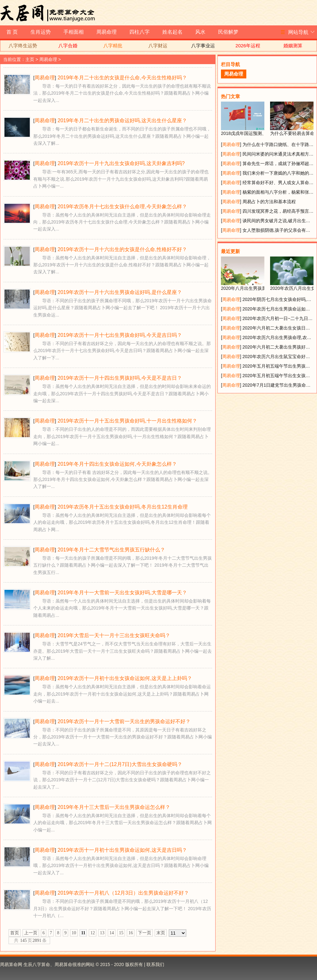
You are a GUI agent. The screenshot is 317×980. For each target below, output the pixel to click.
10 (74, 933)
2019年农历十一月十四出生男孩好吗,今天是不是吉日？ (120, 378)
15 (121, 933)
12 (93, 933)
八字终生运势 (23, 46)
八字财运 (158, 46)
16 (131, 933)
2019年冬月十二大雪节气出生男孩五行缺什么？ (112, 550)
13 (102, 933)
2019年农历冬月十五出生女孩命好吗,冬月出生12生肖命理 (123, 507)
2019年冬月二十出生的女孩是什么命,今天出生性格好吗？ (122, 78)
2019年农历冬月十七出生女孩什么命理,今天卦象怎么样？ (122, 207)
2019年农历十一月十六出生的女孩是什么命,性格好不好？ (122, 249)
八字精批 (113, 46)
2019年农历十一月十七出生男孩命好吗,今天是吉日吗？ (120, 335)
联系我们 (155, 964)
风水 (200, 32)
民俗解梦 (228, 32)
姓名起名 (172, 32)
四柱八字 (139, 32)
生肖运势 (41, 32)
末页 (161, 933)
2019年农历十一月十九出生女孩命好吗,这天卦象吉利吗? (121, 163)
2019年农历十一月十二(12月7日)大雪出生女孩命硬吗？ (120, 764)
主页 (30, 59)
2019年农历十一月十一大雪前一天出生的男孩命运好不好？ (124, 721)
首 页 (12, 32)
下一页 (145, 933)
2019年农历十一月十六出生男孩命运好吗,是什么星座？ (120, 292)
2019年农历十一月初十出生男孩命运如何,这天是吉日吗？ (122, 850)
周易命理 (107, 32)
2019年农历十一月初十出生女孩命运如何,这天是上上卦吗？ (125, 678)
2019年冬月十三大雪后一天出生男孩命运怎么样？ (114, 807)
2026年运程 (248, 46)
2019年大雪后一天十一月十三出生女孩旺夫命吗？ (114, 635)
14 (112, 933)
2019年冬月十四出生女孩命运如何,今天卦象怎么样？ (117, 464)
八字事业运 (203, 46)
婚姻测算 (293, 46)
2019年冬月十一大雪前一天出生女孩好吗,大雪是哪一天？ (122, 593)
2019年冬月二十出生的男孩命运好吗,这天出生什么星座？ (122, 120)
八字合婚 (68, 46)
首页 (15, 933)
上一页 (31, 933)
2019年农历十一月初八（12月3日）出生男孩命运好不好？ (123, 893)
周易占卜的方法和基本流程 (269, 202)
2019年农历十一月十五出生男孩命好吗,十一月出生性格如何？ (127, 421)
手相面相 (74, 32)
